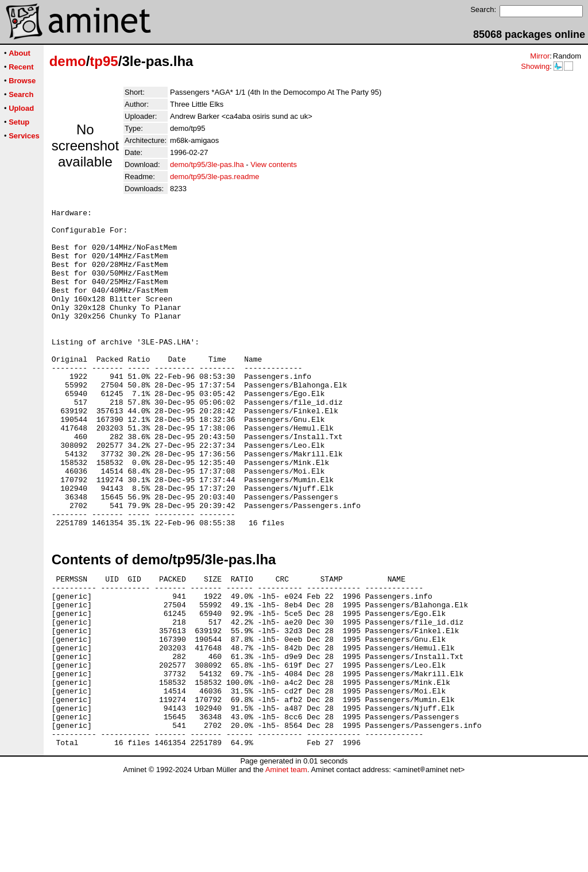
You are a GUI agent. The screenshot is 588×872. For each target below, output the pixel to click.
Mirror (540, 56)
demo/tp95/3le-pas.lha (207, 164)
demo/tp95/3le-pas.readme (214, 177)
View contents (274, 164)
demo (68, 61)
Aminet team (286, 868)
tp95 (104, 61)
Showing (535, 66)
